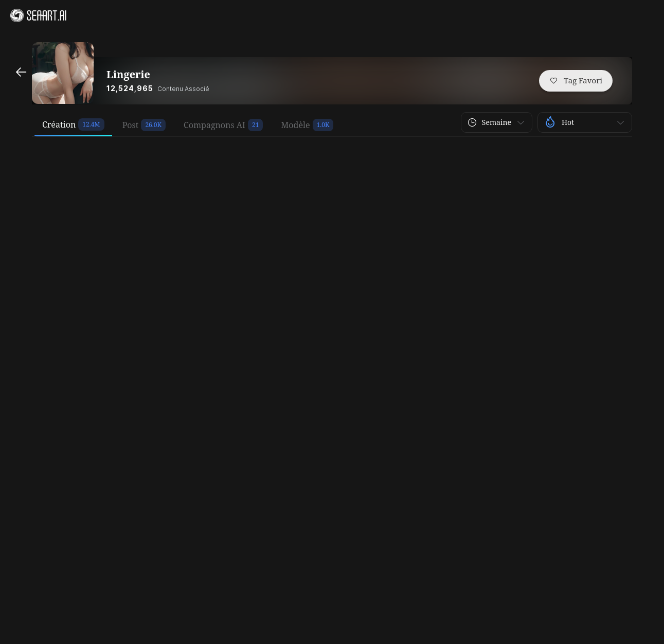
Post (131, 125)
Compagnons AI (214, 125)
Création (59, 124)
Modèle (295, 125)
